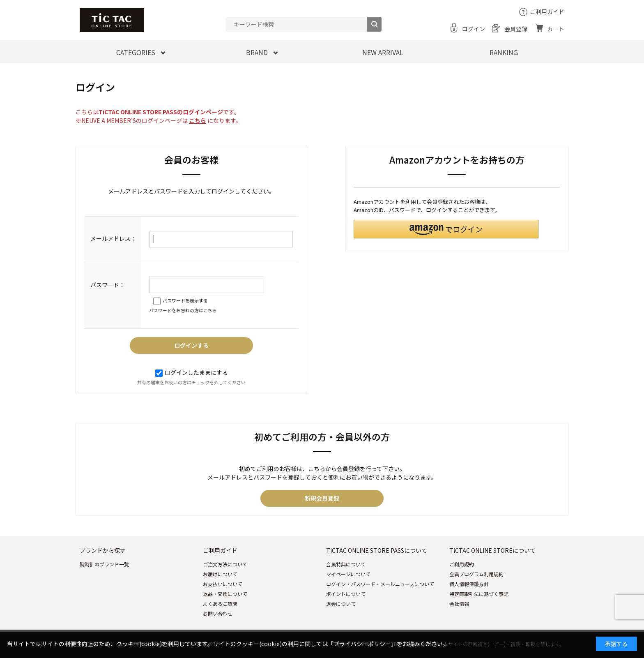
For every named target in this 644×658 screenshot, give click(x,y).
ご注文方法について (225, 564)
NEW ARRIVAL (383, 52)
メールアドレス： (113, 238)
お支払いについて (223, 584)
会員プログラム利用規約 (476, 574)
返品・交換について (225, 594)
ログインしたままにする (192, 372)
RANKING (504, 52)
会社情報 (459, 604)
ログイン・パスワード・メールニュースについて (380, 584)
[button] (446, 229)
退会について (341, 604)
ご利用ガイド (547, 12)
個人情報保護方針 (469, 584)
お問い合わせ (218, 613)
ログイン (474, 29)
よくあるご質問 (220, 604)
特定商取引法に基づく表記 (479, 594)
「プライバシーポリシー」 (362, 644)
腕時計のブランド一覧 (104, 564)
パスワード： (108, 285)
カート (556, 29)
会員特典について (346, 564)
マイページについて (348, 574)
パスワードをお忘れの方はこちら (183, 310)
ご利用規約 (462, 564)
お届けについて (220, 574)
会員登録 (516, 29)
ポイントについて (346, 594)
